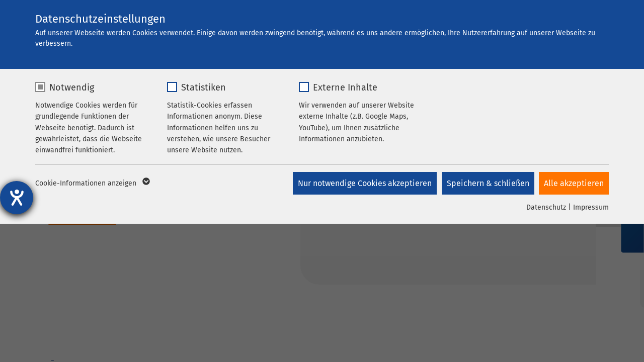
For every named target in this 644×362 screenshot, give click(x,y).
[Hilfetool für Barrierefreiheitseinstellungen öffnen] (17, 198)
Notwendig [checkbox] (72, 87)
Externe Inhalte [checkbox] (345, 87)
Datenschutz (546, 207)
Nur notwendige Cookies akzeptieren (364, 183)
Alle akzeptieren (574, 183)
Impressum (591, 207)
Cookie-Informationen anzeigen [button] (92, 184)
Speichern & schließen (488, 183)
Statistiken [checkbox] (204, 87)
